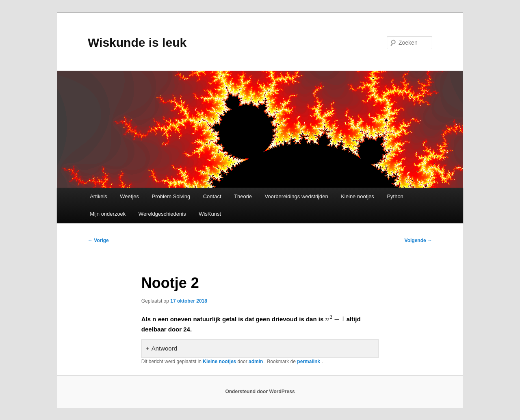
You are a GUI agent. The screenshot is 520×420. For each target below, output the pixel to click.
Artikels (99, 196)
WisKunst (210, 214)
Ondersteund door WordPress (260, 392)
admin (257, 362)
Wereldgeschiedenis (162, 214)
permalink (309, 362)
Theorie (243, 196)
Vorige (98, 240)
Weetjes (129, 196)
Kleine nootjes (357, 196)
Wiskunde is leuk (137, 42)
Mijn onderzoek (108, 214)
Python (395, 196)
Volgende (418, 240)
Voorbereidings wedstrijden (297, 196)
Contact (212, 196)
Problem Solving (171, 196)
